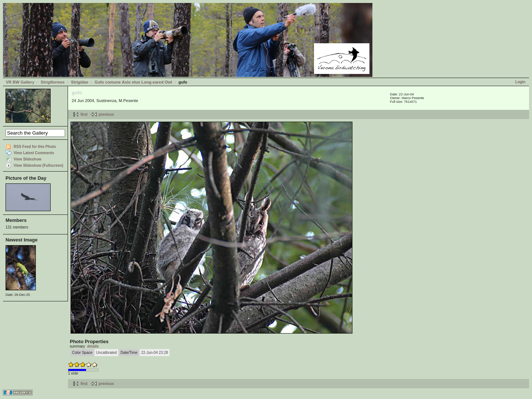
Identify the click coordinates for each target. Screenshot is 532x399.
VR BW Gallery (20, 82)
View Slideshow (28, 159)
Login (520, 82)
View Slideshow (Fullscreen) (38, 165)
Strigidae (80, 82)
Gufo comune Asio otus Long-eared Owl (133, 82)
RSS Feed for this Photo (35, 147)
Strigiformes (53, 82)
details (93, 346)
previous (106, 114)
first (84, 114)
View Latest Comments (34, 153)
